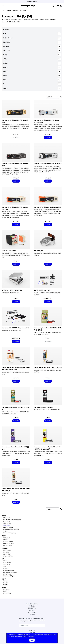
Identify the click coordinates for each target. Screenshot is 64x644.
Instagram (32, 630)
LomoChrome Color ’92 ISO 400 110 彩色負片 (48, 368)
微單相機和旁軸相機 (8, 542)
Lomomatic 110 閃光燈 (9, 251)
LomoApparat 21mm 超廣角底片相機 (12, 520)
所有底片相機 (6, 518)
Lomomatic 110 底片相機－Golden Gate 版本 (48, 207)
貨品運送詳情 (32, 608)
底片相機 (9, 11)
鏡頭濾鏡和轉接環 (8, 545)
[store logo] (28, 6)
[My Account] (56, 6)
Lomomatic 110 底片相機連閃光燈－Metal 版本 (48, 164)
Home (4, 11)
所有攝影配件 (6, 590)
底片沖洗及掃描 (7, 593)
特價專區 (4, 579)
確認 (32, 640)
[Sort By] (53, 97)
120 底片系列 (7, 565)
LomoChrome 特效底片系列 (10, 572)
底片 (3, 559)
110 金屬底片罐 (39, 251)
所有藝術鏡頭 (6, 538)
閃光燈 (5, 591)
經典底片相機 (6, 522)
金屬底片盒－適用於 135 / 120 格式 (12, 290)
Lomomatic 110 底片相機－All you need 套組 (15, 328)
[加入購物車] (48, 138)
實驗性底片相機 (7, 523)
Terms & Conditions (32, 604)
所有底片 (5, 561)
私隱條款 (32, 606)
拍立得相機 (5, 548)
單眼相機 (5, 540)
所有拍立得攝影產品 (8, 556)
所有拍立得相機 (7, 550)
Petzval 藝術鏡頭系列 (9, 544)
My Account (32, 612)
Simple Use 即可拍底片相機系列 (11, 529)
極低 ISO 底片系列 (8, 574)
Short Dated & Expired (9, 576)
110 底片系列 (6, 567)
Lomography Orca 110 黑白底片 (44, 407)
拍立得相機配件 (7, 554)
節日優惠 (5, 583)
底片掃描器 (6, 568)
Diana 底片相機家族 (8, 527)
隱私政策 (53, 634)
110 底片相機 (6, 525)
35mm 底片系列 (7, 563)
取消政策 (32, 610)
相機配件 (5, 531)
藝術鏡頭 (4, 536)
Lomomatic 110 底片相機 (9, 533)
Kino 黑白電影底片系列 (9, 570)
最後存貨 (5, 581)
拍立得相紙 (6, 552)
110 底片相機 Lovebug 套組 (42, 290)
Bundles (5, 585)
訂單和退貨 (32, 614)
